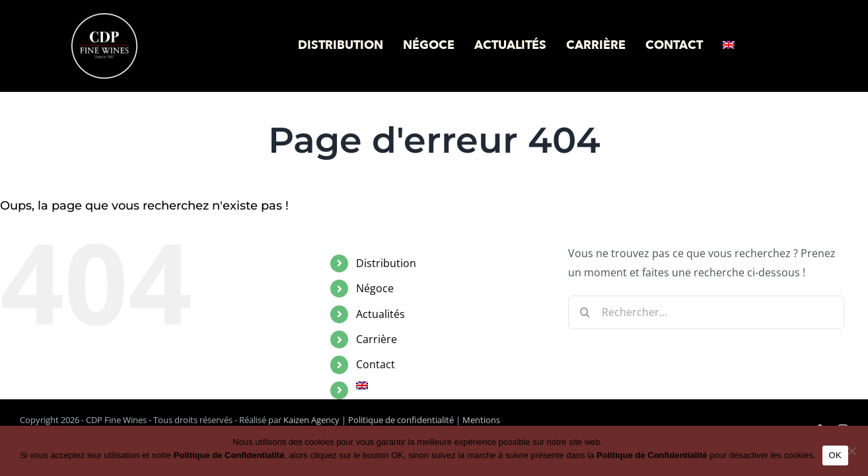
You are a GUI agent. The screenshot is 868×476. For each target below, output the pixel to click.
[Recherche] (585, 312)
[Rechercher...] (706, 312)
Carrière (377, 339)
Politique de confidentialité (401, 420)
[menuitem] (729, 46)
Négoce (375, 288)
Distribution (386, 263)
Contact (376, 364)
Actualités (380, 314)
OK (835, 455)
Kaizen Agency (311, 420)
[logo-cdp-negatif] (104, 19)
